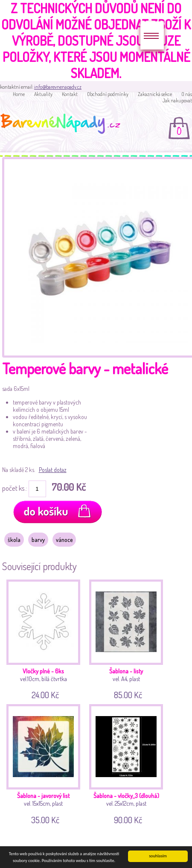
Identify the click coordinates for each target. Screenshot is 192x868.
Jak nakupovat (177, 100)
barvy (38, 540)
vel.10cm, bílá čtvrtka (44, 638)
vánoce (64, 540)
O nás (187, 94)
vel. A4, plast (127, 638)
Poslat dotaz (53, 470)
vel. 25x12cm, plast (127, 763)
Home (19, 94)
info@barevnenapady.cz (58, 87)
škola (14, 540)
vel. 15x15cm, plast (44, 763)
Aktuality (43, 94)
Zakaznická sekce (155, 94)
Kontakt (70, 94)
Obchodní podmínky (108, 94)
